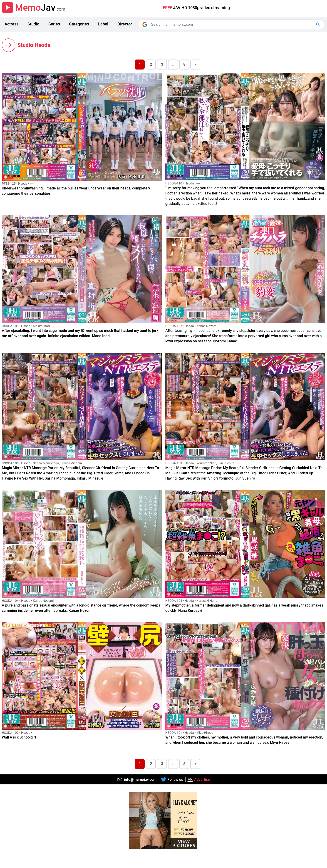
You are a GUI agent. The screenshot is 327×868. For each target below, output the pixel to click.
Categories (79, 24)
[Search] (232, 25)
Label (103, 24)
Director (125, 24)
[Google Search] (319, 25)
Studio (33, 24)
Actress (11, 24)
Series (54, 24)
